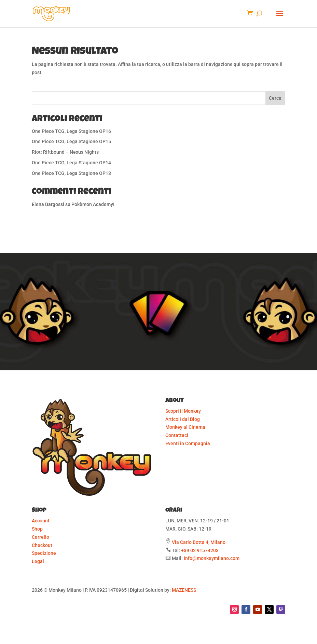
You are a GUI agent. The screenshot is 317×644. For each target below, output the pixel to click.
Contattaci (177, 435)
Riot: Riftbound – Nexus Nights (65, 152)
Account (41, 521)
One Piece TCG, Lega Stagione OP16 (71, 131)
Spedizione (44, 553)
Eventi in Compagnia (188, 443)
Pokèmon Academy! (93, 204)
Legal (38, 561)
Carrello (40, 537)
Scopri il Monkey (183, 411)
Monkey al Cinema (185, 427)
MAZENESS (184, 590)
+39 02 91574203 (200, 550)
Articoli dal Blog (183, 419)
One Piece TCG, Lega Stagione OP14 (71, 163)
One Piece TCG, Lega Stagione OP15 (71, 141)
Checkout (42, 545)
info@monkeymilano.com (212, 558)
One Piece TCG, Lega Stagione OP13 (71, 173)
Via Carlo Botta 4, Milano (199, 542)
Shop (37, 529)
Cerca (275, 98)
